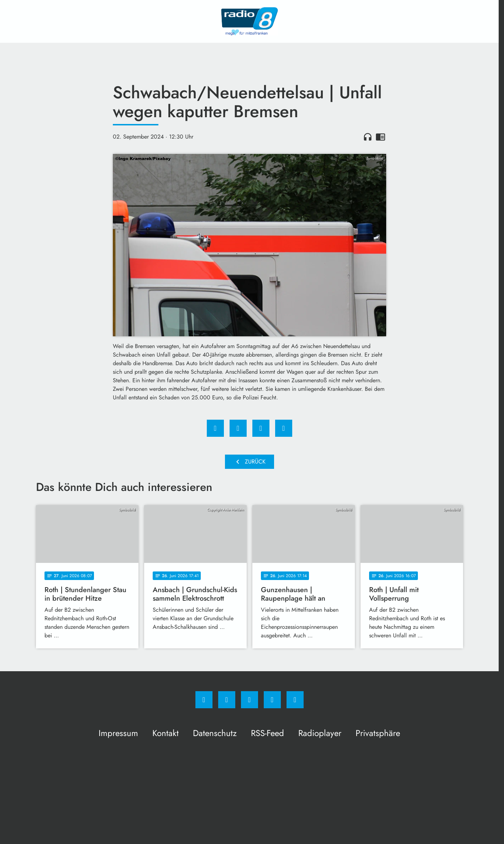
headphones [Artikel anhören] (368, 137)
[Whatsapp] (250, 700)
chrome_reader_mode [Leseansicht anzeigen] (380, 137)
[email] (295, 700)
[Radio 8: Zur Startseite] (250, 21)
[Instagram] (227, 700)
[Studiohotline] (272, 700)
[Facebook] (204, 700)
